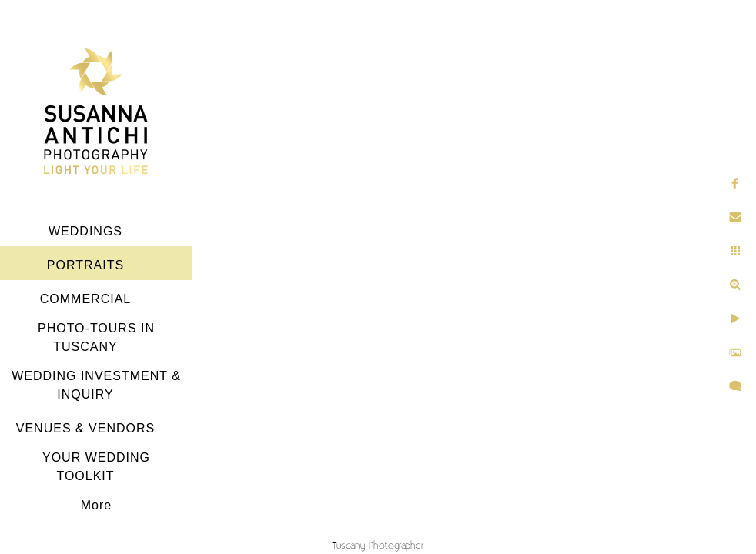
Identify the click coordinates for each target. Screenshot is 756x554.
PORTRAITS (85, 265)
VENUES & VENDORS (85, 428)
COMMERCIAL (85, 299)
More (96, 505)
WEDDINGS (85, 231)
